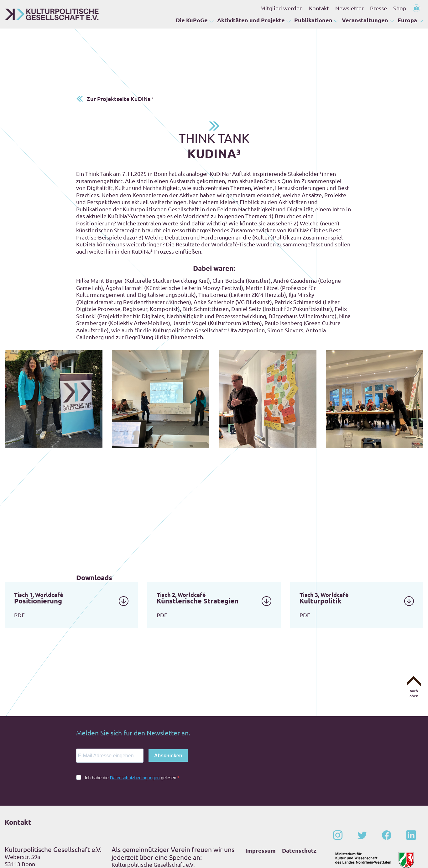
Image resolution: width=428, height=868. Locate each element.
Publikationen (313, 21)
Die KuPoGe (192, 21)
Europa (407, 21)
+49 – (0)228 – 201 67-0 (45, 828)
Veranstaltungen (365, 21)
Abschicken (168, 709)
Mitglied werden (282, 8)
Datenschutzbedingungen (135, 731)
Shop (400, 8)
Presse (378, 8)
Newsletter (350, 8)
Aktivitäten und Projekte (251, 21)
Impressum (261, 803)
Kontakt (319, 8)
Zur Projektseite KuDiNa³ (120, 52)
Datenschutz (299, 803)
